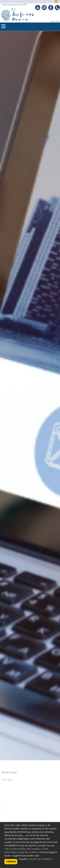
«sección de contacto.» (41, 859)
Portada (5, 772)
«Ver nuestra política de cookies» (22, 849)
